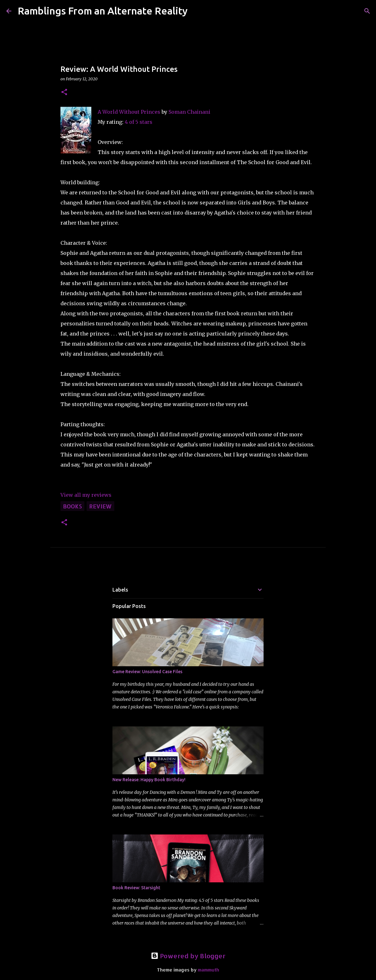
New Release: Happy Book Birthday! (149, 780)
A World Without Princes (129, 112)
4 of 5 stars (139, 122)
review (100, 506)
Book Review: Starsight (136, 888)
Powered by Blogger (188, 956)
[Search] (197, 11)
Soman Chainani (189, 112)
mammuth (208, 970)
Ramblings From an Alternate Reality (103, 11)
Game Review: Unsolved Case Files (147, 672)
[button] (64, 92)
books (72, 506)
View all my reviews (86, 495)
